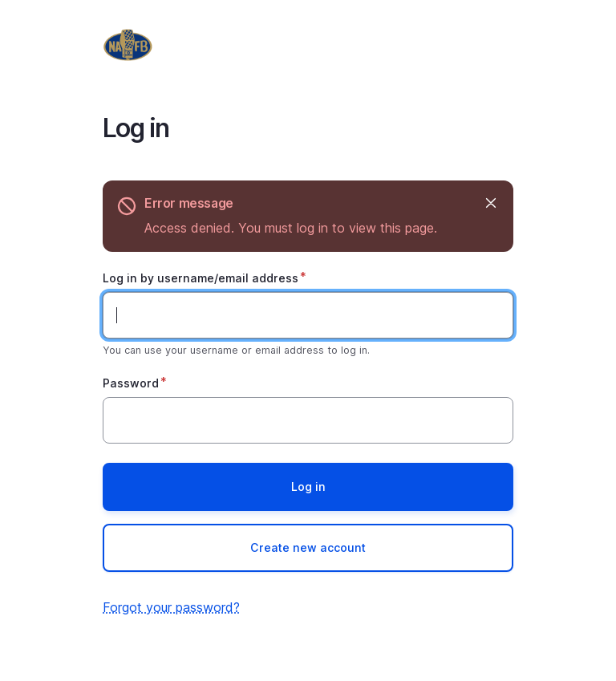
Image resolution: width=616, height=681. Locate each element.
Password (131, 383)
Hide (490, 203)
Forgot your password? (171, 607)
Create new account (308, 547)
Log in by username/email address (201, 278)
